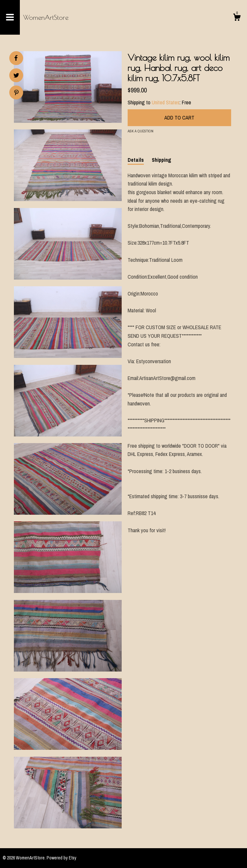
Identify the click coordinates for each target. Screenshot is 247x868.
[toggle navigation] (10, 17)
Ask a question (141, 131)
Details (136, 160)
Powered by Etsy (62, 858)
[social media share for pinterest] (16, 93)
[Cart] (237, 18)
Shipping (162, 160)
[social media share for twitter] (16, 76)
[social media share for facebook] (16, 58)
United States (166, 102)
